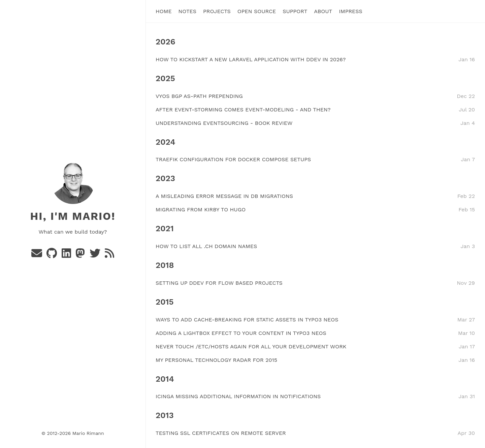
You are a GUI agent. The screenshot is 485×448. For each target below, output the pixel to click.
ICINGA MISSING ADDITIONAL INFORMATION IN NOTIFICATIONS (238, 396)
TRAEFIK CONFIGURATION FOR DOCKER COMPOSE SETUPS (233, 159)
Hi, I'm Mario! (73, 216)
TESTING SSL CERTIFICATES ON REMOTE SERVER (221, 433)
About (323, 11)
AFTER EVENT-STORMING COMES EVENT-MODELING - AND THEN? (243, 109)
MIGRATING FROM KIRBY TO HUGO (201, 210)
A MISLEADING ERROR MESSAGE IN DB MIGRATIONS (224, 196)
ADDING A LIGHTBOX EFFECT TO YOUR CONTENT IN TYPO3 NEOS (241, 333)
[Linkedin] (67, 255)
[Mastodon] (81, 255)
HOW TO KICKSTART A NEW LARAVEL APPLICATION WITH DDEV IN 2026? (251, 59)
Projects (217, 11)
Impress (351, 11)
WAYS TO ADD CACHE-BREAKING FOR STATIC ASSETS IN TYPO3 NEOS (247, 319)
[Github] (53, 255)
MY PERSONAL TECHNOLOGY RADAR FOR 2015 (216, 360)
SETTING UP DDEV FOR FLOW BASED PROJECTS (219, 283)
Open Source (257, 11)
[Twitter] (96, 255)
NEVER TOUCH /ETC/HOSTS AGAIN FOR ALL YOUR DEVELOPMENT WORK (251, 346)
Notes (188, 11)
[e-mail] (38, 255)
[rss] (109, 255)
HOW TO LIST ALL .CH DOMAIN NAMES (206, 246)
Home (164, 11)
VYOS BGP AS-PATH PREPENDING (199, 96)
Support (295, 11)
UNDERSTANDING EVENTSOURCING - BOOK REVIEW (224, 123)
